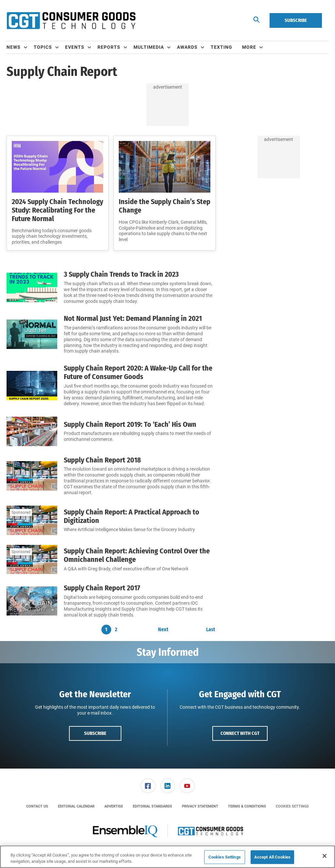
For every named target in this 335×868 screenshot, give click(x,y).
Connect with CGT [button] (240, 733)
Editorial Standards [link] (152, 806)
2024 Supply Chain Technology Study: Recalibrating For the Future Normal (57, 210)
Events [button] (75, 47)
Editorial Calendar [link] (76, 806)
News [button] (14, 47)
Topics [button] (43, 47)
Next (163, 630)
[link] (148, 786)
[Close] (325, 856)
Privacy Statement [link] (200, 806)
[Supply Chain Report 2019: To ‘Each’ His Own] (32, 431)
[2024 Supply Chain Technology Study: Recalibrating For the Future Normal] (58, 167)
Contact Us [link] (37, 806)
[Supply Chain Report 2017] (32, 601)
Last (211, 630)
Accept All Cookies (272, 857)
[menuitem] (20, 47)
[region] (167, 857)
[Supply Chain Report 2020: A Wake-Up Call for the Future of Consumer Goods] (32, 385)
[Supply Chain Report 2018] (32, 476)
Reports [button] (109, 47)
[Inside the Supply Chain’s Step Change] (165, 167)
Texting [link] (221, 47)
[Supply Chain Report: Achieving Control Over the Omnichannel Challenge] (32, 560)
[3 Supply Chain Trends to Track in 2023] (32, 287)
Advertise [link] (114, 806)
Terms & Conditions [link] (247, 806)
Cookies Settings (292, 806)
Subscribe (296, 20)
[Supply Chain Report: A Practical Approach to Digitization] (32, 520)
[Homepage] (71, 21)
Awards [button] (187, 47)
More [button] (249, 47)
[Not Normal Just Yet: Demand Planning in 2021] (32, 334)
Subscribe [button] (95, 733)
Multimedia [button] (149, 47)
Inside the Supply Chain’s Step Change (165, 206)
